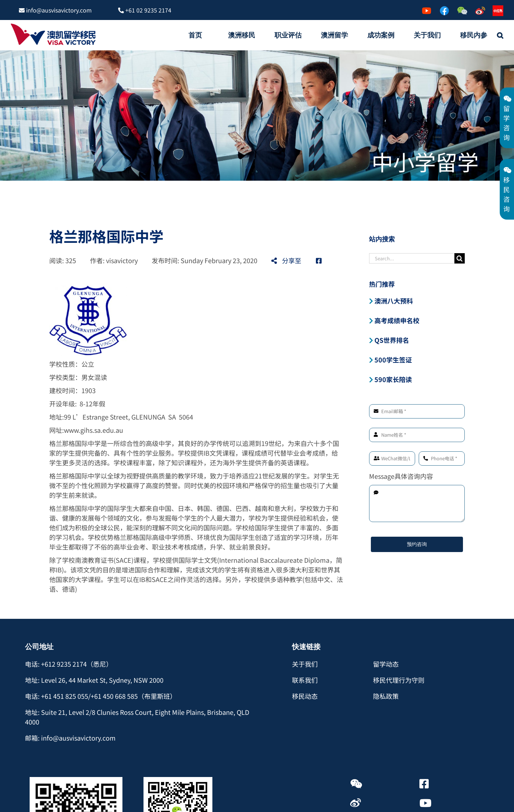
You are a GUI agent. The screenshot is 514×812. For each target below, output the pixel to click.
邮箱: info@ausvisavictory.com (70, 738)
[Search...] (412, 258)
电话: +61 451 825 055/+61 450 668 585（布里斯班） (101, 696)
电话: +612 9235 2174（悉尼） (69, 664)
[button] (500, 35)
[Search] (460, 258)
